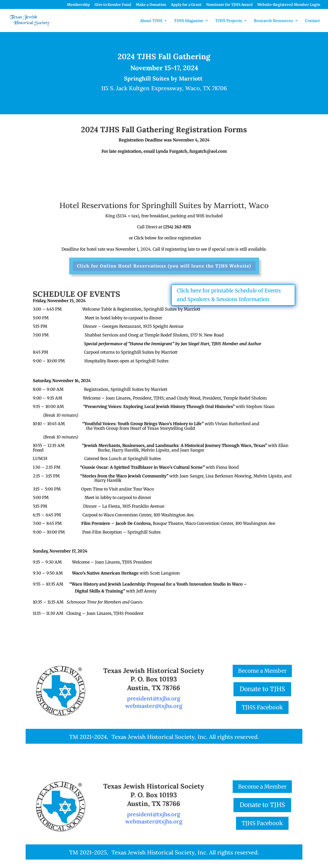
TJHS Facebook (262, 707)
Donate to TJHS (262, 689)
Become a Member (262, 671)
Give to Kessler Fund (113, 5)
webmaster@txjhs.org (154, 706)
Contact (312, 21)
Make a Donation (151, 5)
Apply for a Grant (186, 5)
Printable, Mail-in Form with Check (102, 173)
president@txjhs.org (154, 698)
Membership (78, 5)
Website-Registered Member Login (289, 5)
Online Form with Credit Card (226, 169)
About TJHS (151, 21)
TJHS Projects (229, 21)
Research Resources (274, 21)
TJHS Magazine (189, 21)
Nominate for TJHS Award (229, 5)
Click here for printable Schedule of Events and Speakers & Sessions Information (229, 295)
